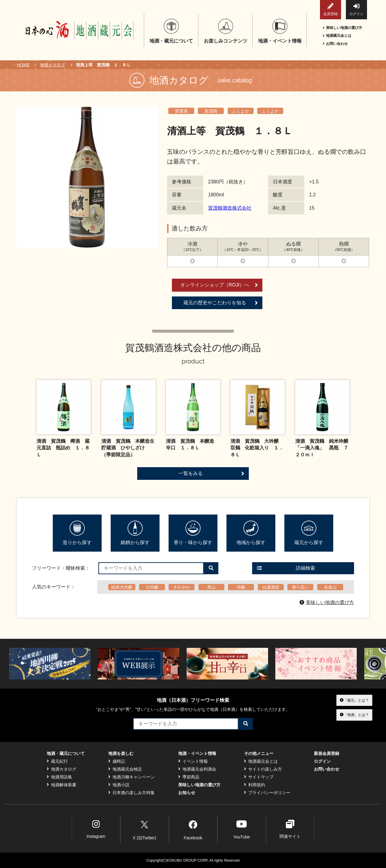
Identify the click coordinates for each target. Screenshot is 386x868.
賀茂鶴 (211, 111)
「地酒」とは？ (354, 715)
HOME (23, 65)
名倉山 (330, 587)
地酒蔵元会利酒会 (197, 769)
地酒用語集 (59, 777)
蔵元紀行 (57, 761)
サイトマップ (259, 777)
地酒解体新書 (62, 785)
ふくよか (241, 111)
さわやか (182, 587)
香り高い (300, 587)
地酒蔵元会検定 (125, 769)
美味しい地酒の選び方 (342, 28)
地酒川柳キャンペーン (131, 777)
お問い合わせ (335, 44)
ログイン (356, 10)
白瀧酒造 (271, 587)
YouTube (241, 829)
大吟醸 (152, 587)
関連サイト (290, 829)
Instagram (96, 829)
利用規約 (255, 785)
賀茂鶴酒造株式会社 (230, 208)
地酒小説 (119, 785)
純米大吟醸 (122, 587)
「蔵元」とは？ (354, 700)
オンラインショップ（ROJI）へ (219, 285)
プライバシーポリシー (267, 793)
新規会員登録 (327, 753)
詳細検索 (286, 568)
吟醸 (241, 587)
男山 (211, 587)
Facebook (193, 829)
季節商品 (189, 777)
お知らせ (187, 793)
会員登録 (331, 10)
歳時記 (117, 761)
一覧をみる (211, 474)
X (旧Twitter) (144, 829)
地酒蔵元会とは (337, 36)
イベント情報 (193, 761)
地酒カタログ (52, 65)
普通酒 (181, 111)
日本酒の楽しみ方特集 (131, 793)
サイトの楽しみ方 (263, 769)
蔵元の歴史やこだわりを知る (221, 303)
